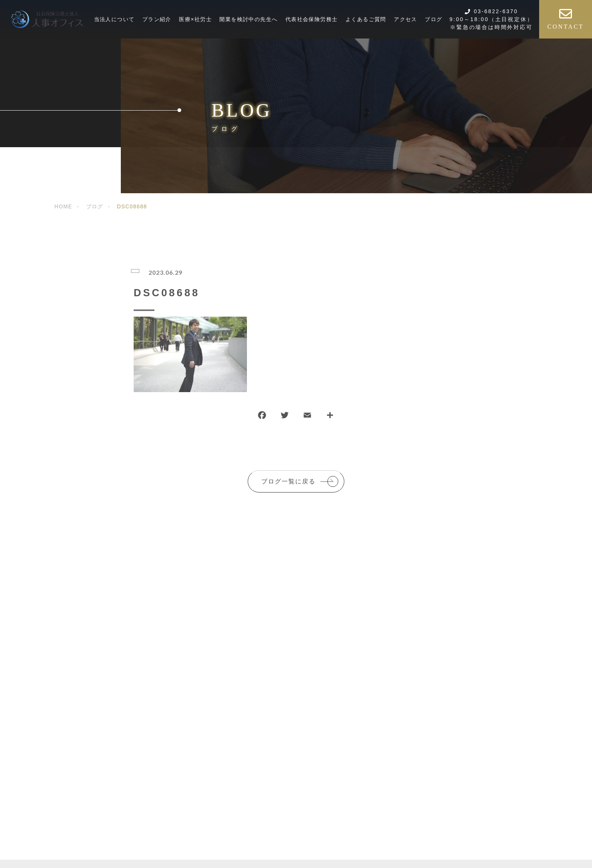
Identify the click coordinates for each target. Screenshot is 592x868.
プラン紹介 (157, 19)
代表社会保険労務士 (312, 19)
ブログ (433, 19)
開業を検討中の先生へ (248, 19)
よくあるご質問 (366, 19)
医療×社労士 (195, 19)
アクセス (405, 19)
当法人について (114, 19)
